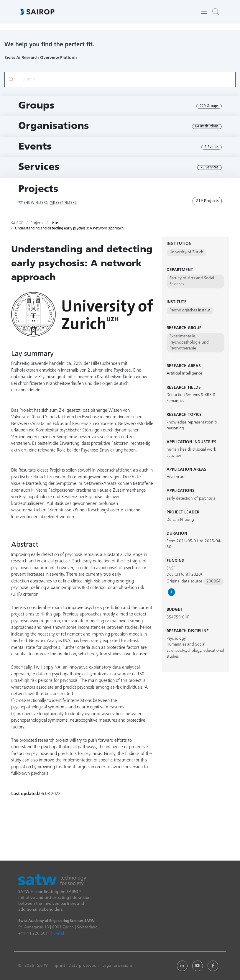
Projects (38, 189)
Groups (36, 106)
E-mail (59, 934)
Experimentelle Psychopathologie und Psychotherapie (189, 342)
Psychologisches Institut (190, 310)
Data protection (84, 966)
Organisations (54, 126)
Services (39, 167)
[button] (216, 12)
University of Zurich (186, 252)
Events (35, 147)
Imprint (59, 966)
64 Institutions (207, 127)
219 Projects (207, 201)
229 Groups (209, 106)
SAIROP (17, 223)
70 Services (209, 168)
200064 (213, 581)
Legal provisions (118, 966)
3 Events (212, 147)
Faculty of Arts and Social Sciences (192, 281)
